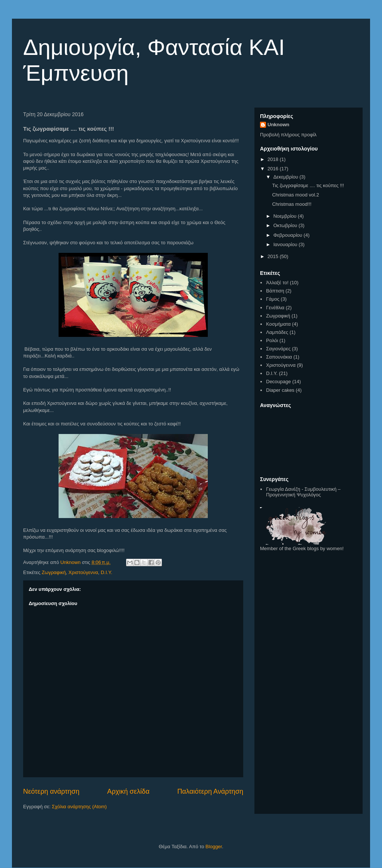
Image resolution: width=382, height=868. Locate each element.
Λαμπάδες (277, 332)
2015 (274, 256)
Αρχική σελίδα (128, 791)
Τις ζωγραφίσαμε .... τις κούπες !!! (308, 185)
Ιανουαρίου (286, 244)
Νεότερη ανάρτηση (51, 791)
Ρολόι (272, 340)
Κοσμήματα (278, 324)
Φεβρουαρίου (289, 235)
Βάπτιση (275, 291)
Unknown (278, 125)
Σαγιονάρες (278, 349)
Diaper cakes (280, 390)
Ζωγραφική (54, 572)
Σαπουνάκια (279, 357)
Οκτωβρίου (286, 225)
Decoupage (278, 382)
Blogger (214, 847)
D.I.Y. (107, 572)
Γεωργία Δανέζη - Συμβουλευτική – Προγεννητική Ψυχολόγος (303, 492)
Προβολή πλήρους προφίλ (288, 135)
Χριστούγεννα (83, 572)
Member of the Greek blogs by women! (302, 548)
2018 (274, 159)
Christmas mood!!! (292, 204)
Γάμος (273, 299)
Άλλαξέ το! (277, 283)
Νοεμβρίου (286, 216)
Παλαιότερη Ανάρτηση (210, 791)
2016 (274, 169)
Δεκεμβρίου (286, 177)
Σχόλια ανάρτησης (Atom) (79, 807)
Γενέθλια (275, 308)
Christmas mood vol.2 (295, 195)
